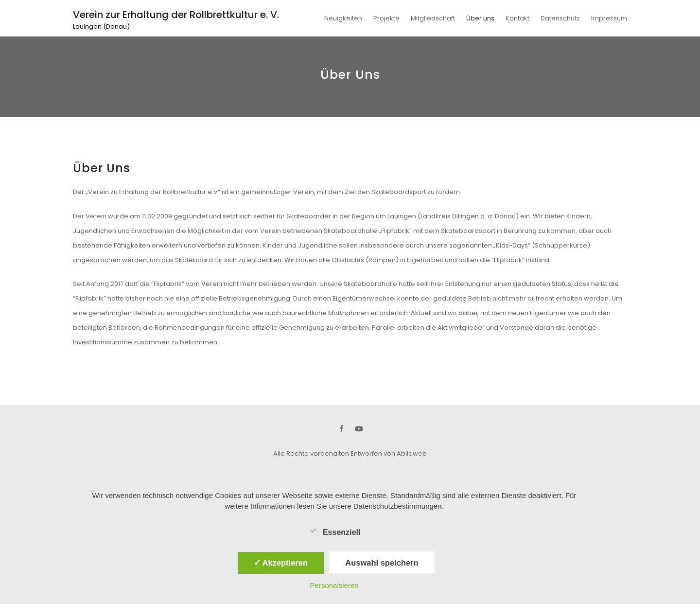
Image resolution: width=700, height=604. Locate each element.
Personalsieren (334, 585)
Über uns (480, 18)
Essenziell (334, 531)
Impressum (609, 18)
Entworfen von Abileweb (389, 453)
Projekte (386, 18)
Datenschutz (560, 18)
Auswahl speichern (382, 563)
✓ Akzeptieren (281, 563)
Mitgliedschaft (433, 18)
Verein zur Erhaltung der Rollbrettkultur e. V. (176, 15)
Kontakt (517, 18)
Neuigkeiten (343, 18)
